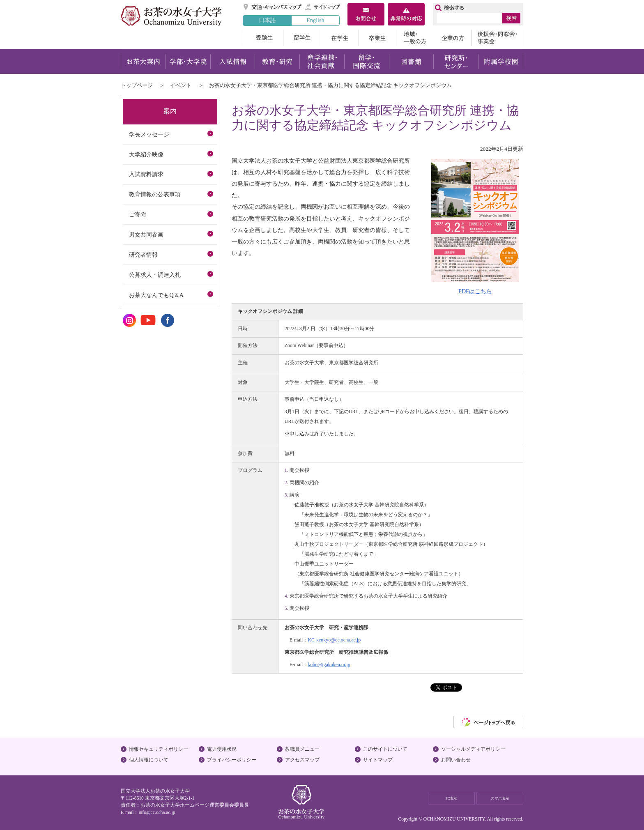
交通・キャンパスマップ (273, 7)
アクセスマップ (302, 760)
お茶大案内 (143, 62)
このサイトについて (385, 749)
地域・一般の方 (415, 38)
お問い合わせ (456, 760)
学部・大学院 (188, 62)
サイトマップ (323, 7)
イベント (181, 85)
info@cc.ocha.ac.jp (157, 812)
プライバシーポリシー (232, 760)
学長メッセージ (149, 134)
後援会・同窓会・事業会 (497, 38)
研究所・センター (456, 62)
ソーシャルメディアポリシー (473, 749)
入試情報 (232, 62)
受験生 (263, 38)
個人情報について (149, 760)
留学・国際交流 (367, 62)
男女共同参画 (146, 235)
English (315, 20)
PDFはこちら (475, 291)
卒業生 (377, 38)
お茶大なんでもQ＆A (156, 295)
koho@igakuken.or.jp (329, 664)
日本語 (267, 20)
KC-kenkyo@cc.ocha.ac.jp (334, 640)
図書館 (411, 62)
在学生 (340, 38)
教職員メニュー (302, 749)
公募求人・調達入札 (155, 275)
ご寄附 (138, 214)
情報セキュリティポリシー (159, 749)
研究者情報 (143, 255)
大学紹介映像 (146, 154)
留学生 (302, 38)
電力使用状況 (222, 749)
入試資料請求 (146, 174)
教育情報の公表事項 (155, 194)
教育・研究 (277, 62)
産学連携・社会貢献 (322, 62)
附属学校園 (501, 62)
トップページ (137, 85)
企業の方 (453, 38)
